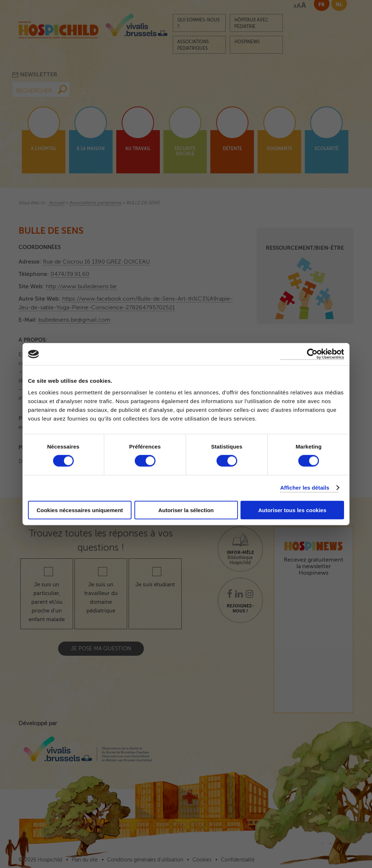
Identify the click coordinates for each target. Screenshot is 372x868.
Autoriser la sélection (186, 510)
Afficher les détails (305, 488)
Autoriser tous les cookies (292, 510)
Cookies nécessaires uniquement (80, 510)
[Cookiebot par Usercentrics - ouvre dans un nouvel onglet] (312, 354)
